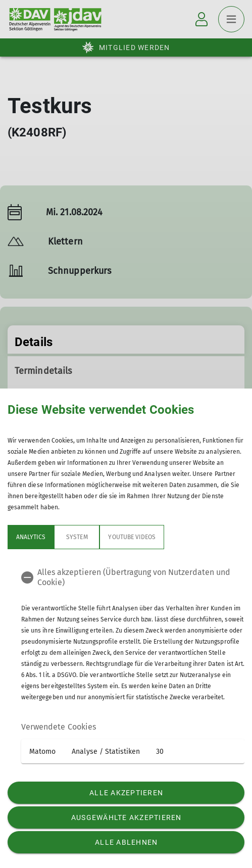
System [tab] (77, 537)
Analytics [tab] (31, 537)
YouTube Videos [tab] (132, 537)
